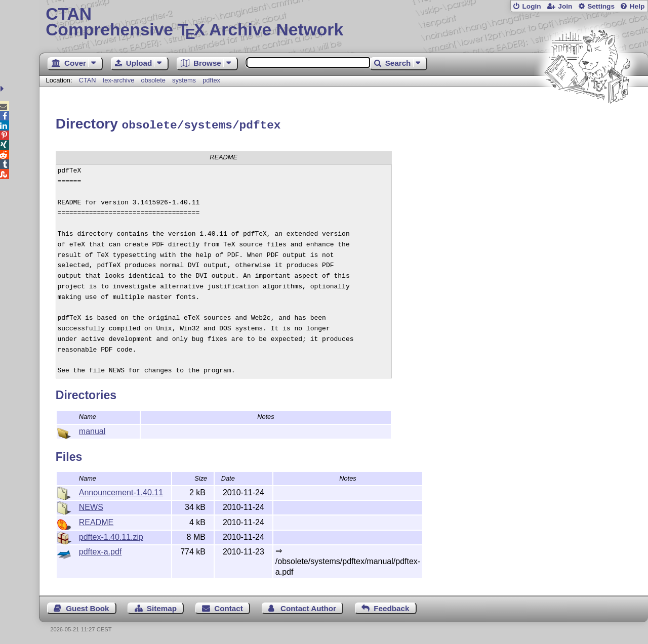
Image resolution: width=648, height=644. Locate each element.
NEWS (91, 506)
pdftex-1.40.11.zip (111, 535)
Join (565, 6)
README (96, 521)
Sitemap (162, 607)
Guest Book (87, 607)
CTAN (88, 80)
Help (637, 6)
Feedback (391, 607)
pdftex (211, 80)
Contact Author (308, 607)
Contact (229, 607)
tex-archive (119, 80)
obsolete (153, 80)
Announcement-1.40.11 (121, 491)
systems (184, 80)
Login (531, 6)
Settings (601, 6)
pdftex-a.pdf (100, 550)
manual (92, 430)
